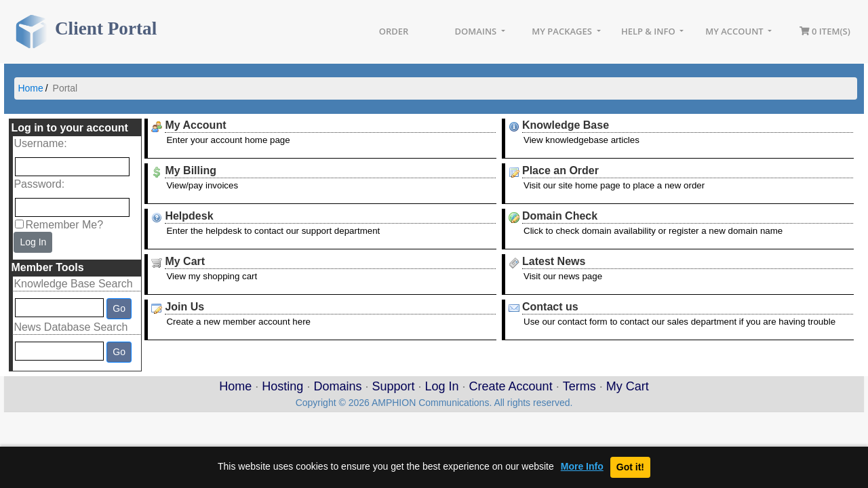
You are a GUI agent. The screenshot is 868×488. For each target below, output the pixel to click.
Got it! (630, 467)
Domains (477, 31)
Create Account (511, 386)
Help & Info (649, 31)
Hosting (282, 386)
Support (393, 386)
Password (37, 184)
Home (30, 88)
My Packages (563, 31)
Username (39, 143)
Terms (579, 386)
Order (394, 31)
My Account (735, 31)
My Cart (628, 386)
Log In (33, 242)
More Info (582, 467)
